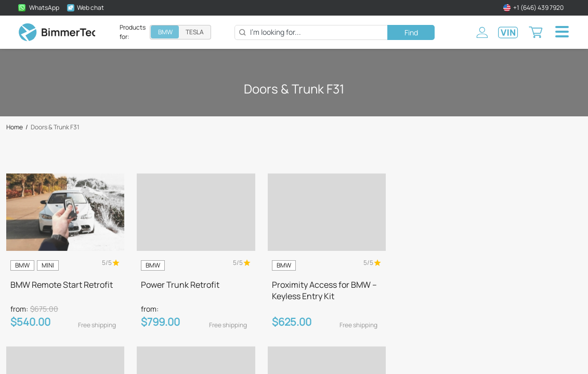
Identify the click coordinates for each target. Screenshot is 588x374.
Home (15, 127)
